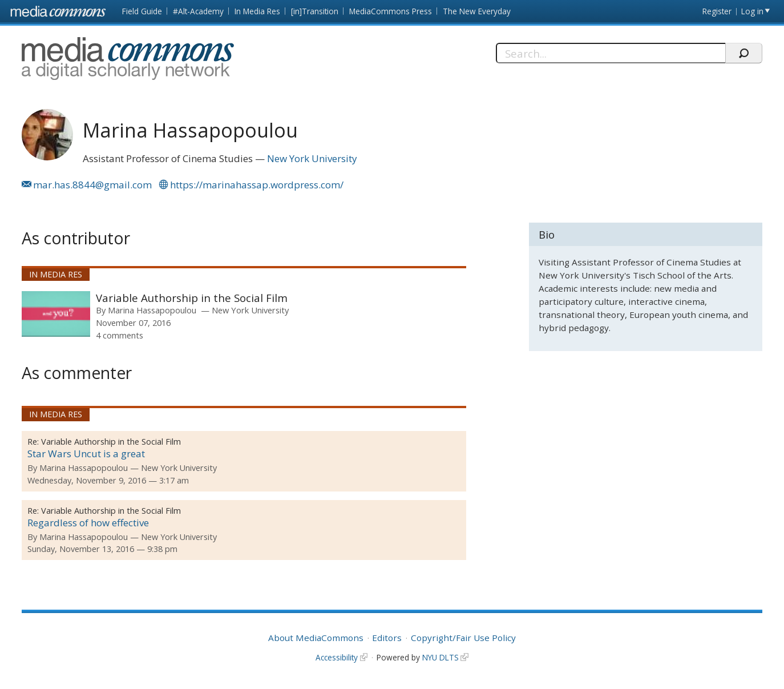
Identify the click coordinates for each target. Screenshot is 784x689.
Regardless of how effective (88, 523)
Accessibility (337, 657)
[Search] (611, 53)
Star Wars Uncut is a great (86, 454)
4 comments (120, 335)
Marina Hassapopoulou (152, 310)
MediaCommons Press (391, 11)
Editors (387, 638)
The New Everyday (477, 11)
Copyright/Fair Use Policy (463, 638)
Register (717, 11)
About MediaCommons (316, 638)
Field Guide (142, 11)
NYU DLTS (441, 657)
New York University (312, 158)
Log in (752, 11)
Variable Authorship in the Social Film (192, 298)
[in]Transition (315, 11)
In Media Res (257, 11)
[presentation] (56, 314)
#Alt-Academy (198, 11)
